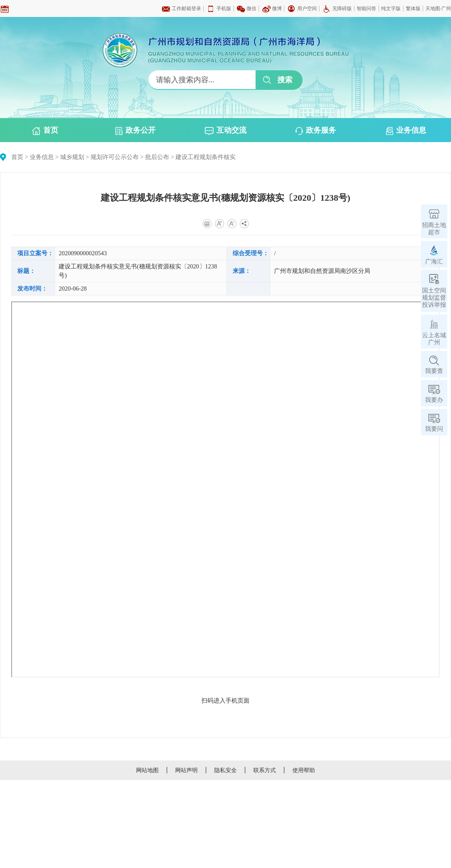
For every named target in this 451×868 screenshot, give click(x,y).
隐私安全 (225, 770)
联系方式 (265, 770)
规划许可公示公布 (115, 157)
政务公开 (135, 130)
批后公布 (157, 157)
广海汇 (434, 261)
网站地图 (147, 770)
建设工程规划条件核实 (206, 157)
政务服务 (316, 130)
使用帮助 (304, 770)
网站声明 (186, 770)
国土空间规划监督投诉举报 (434, 298)
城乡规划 (72, 157)
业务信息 (406, 130)
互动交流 (226, 130)
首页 (45, 130)
